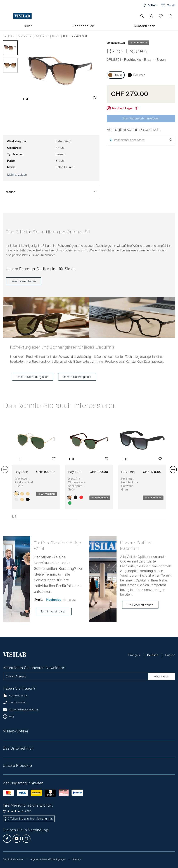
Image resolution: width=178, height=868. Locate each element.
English (170, 655)
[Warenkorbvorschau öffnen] (170, 16)
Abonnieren (162, 676)
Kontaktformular (15, 695)
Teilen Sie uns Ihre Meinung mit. (29, 819)
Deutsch (153, 655)
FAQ (11, 716)
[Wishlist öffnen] (161, 16)
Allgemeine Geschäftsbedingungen (48, 859)
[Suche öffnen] (142, 16)
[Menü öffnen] (10, 16)
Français (135, 655)
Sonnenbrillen (25, 36)
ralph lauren (42, 36)
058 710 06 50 (18, 703)
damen (56, 36)
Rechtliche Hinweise (13, 859)
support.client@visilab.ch (23, 710)
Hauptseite (8, 36)
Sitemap (77, 859)
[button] (151, 16)
